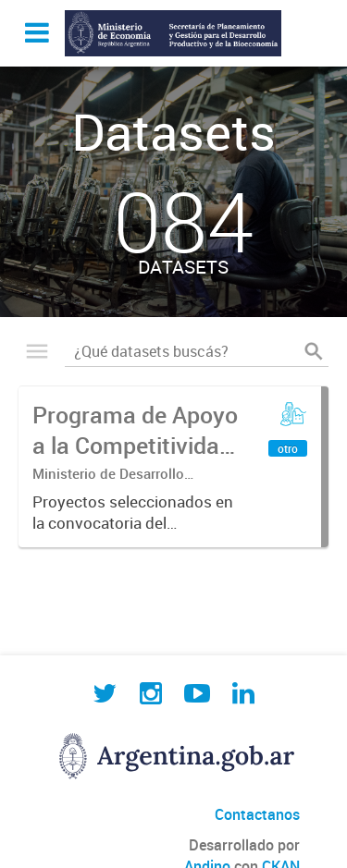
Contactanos (257, 814)
